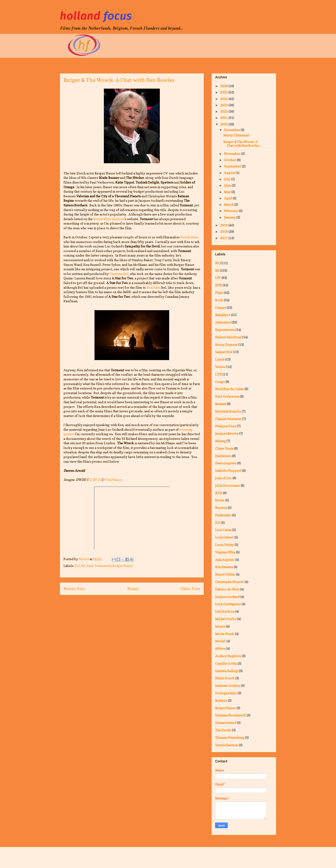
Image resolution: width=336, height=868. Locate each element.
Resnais (221, 404)
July (227, 179)
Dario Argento (226, 463)
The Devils (223, 730)
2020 (224, 124)
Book (219, 300)
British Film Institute (109, 219)
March (229, 204)
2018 (224, 231)
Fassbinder (223, 515)
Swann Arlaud (226, 723)
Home (133, 589)
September (233, 166)
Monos (220, 626)
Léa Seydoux (225, 611)
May (228, 192)
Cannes (220, 307)
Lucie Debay (224, 545)
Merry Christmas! (236, 135)
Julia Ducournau (227, 485)
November (233, 154)
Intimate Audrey (228, 686)
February (231, 211)
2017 (224, 238)
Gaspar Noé (224, 352)
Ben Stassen (224, 567)
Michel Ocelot (226, 619)
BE (217, 270)
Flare (219, 293)
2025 (224, 92)
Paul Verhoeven (99, 566)
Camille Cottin (226, 663)
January (230, 217)
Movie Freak (225, 634)
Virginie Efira (225, 552)
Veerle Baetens (227, 745)
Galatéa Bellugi (227, 671)
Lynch (220, 359)
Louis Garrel (224, 537)
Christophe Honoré (229, 582)
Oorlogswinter (226, 693)
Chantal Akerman (228, 419)
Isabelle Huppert (228, 470)
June (228, 185)
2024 (224, 99)
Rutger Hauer (123, 566)
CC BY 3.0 (95, 480)
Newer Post (74, 589)
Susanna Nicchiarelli (231, 715)
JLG (77, 566)
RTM (219, 493)
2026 (224, 86)
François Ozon (226, 426)
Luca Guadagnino (228, 604)
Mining (220, 441)
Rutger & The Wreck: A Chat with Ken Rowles (241, 144)
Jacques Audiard (227, 597)
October (230, 160)
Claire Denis (224, 448)
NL (83, 566)
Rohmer (221, 700)
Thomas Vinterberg (230, 738)
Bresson (221, 508)
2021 (224, 118)
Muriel (220, 641)
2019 (224, 225)
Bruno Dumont (226, 345)
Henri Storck (225, 678)
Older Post (190, 589)
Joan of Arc (223, 478)
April (228, 198)
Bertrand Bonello (228, 411)
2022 (224, 111)
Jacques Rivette (227, 433)
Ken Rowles (189, 237)
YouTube (153, 287)
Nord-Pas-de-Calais (229, 389)
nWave (220, 648)
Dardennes (223, 456)
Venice (220, 367)
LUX (218, 374)
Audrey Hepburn (228, 656)
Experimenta (225, 330)
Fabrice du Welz (227, 589)
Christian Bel (119, 274)
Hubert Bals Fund (228, 337)
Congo (220, 382)
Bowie (220, 500)
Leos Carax (223, 530)
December (232, 130)
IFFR (219, 285)
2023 (224, 105)
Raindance (223, 315)
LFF (218, 278)
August (230, 173)
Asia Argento (225, 560)
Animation (223, 322)
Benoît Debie (225, 574)
